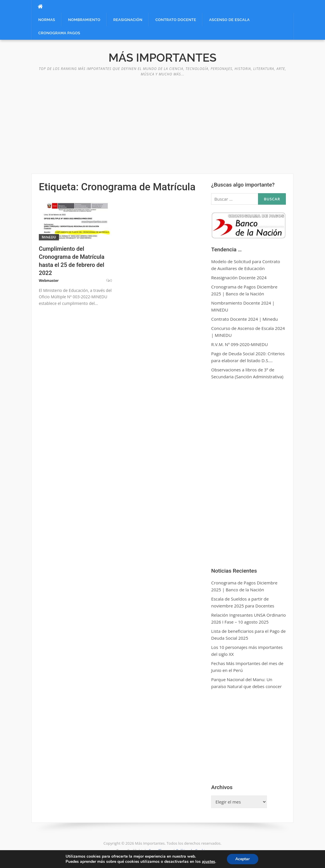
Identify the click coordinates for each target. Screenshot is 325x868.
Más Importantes (162, 57)
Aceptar (242, 859)
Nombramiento (84, 20)
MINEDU (49, 237)
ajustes (209, 862)
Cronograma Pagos (59, 33)
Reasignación (128, 20)
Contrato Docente (176, 20)
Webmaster (49, 281)
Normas (47, 20)
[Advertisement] (162, 122)
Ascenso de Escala (229, 20)
